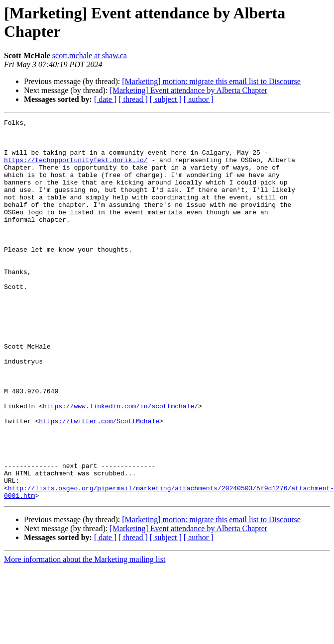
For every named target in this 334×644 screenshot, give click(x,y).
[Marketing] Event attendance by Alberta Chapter (188, 90)
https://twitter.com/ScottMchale (99, 482)
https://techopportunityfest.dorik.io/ (76, 169)
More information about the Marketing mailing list (85, 635)
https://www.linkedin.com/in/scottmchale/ (120, 464)
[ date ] (105, 99)
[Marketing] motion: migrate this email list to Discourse (211, 81)
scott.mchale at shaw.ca (90, 55)
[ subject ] (166, 99)
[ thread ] (133, 99)
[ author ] (199, 99)
